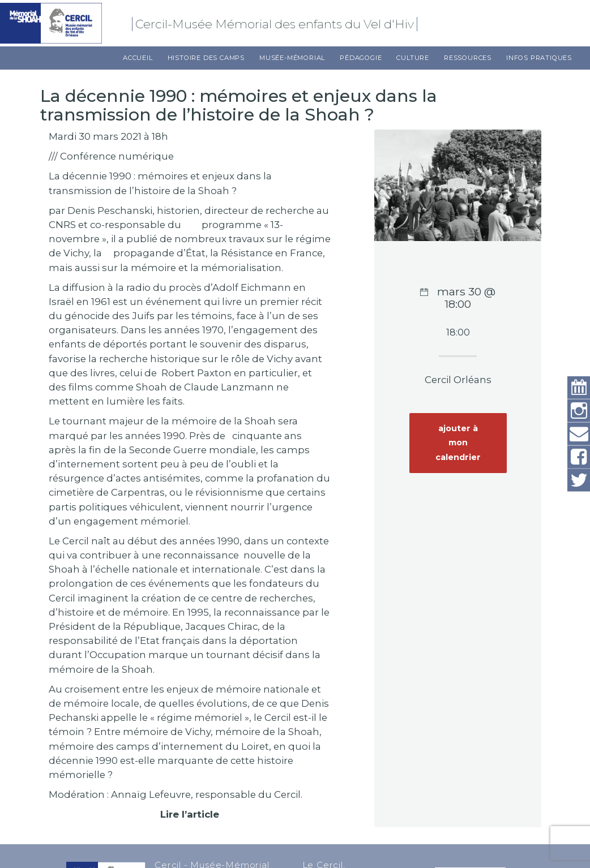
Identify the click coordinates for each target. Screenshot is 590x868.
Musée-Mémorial (292, 58)
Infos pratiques (539, 58)
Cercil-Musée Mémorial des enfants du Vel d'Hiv (276, 24)
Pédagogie (361, 58)
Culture (413, 58)
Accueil (138, 58)
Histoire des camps (206, 58)
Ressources (468, 58)
